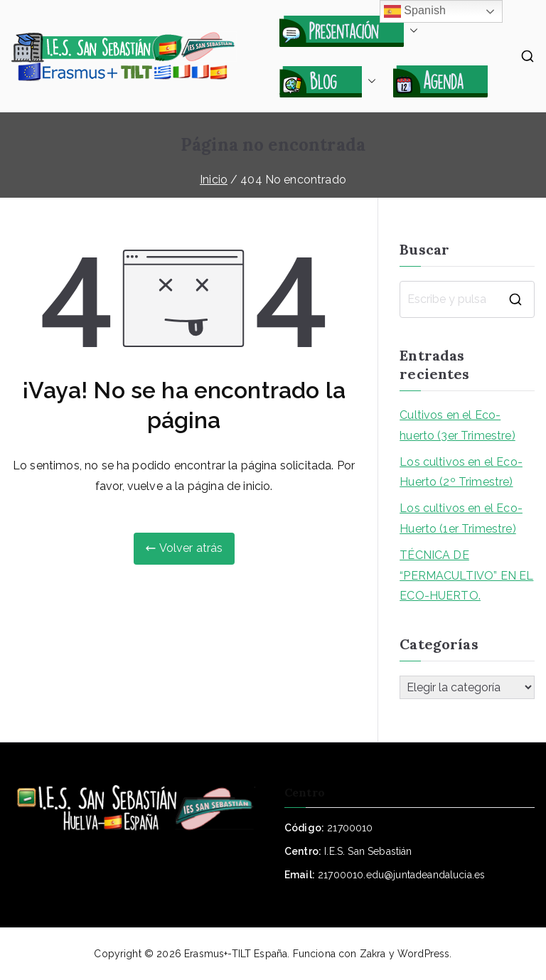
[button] (411, 31)
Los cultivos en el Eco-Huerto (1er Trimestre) (461, 518)
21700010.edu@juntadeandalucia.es (401, 875)
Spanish (415, 11)
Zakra (373, 954)
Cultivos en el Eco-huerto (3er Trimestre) (457, 425)
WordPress (423, 954)
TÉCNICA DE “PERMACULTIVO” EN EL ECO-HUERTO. (466, 576)
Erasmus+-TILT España (236, 954)
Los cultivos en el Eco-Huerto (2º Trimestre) (461, 472)
